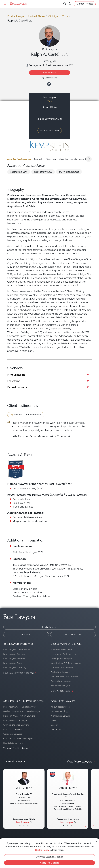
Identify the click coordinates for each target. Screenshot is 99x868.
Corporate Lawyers (13, 734)
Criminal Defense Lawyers (16, 725)
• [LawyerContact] (28, 826)
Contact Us (56, 729)
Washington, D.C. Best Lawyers (66, 663)
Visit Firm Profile (50, 130)
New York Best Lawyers (62, 650)
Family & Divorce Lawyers (16, 720)
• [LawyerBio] (24, 826)
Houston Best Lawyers (62, 668)
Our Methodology (60, 711)
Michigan (54, 16)
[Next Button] (42, 799)
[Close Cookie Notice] (96, 841)
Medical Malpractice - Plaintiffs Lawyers (22, 711)
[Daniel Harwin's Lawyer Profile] (68, 782)
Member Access (73, 635)
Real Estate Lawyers (13, 743)
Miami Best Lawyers (61, 686)
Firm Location (16, 375)
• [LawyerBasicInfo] (20, 826)
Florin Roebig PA (24, 794)
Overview (51, 159)
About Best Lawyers (61, 707)
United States (37, 16)
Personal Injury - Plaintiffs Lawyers (20, 707)
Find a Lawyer (16, 16)
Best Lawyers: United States (17, 650)
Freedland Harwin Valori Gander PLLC (68, 795)
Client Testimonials (68, 159)
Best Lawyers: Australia (14, 659)
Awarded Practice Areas (19, 159)
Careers (55, 725)
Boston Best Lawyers (61, 681)
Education (14, 381)
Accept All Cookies (49, 863)
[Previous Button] (5, 799)
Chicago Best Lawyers (62, 659)
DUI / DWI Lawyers (13, 729)
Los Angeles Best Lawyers (63, 654)
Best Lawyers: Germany (15, 668)
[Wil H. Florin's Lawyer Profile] (24, 782)
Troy (65, 16)
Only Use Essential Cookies (49, 857)
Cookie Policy (42, 850)
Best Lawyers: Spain (13, 663)
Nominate (26, 635)
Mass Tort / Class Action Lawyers (19, 716)
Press (53, 720)
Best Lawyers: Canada (14, 654)
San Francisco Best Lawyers (64, 677)
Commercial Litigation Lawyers (18, 738)
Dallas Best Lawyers (61, 672)
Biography (39, 159)
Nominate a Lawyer (61, 716)
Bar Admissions (17, 387)
